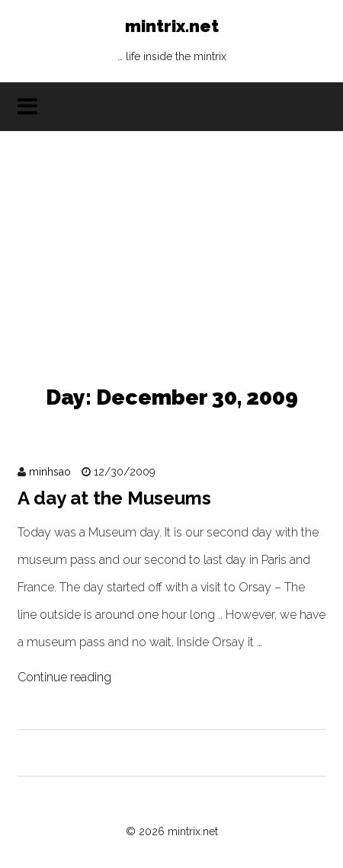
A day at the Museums (114, 498)
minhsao (50, 472)
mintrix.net (172, 44)
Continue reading (64, 677)
